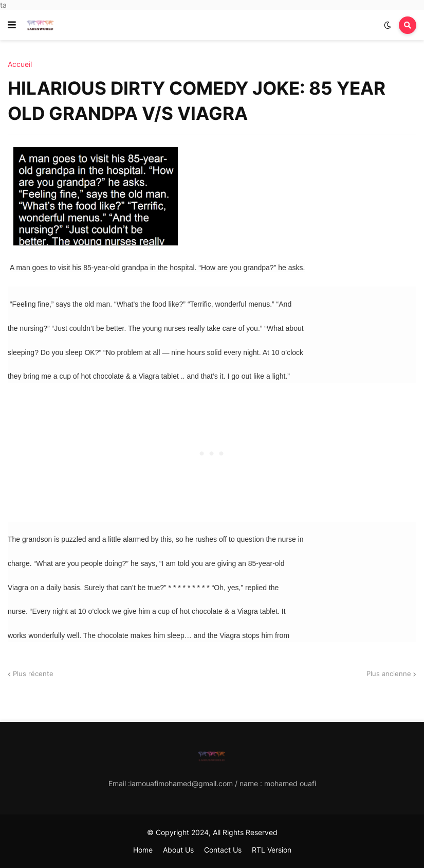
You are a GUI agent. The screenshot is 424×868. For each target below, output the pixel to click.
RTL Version (272, 850)
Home (143, 850)
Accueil (20, 64)
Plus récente (33, 674)
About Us (178, 850)
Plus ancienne (389, 674)
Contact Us (223, 850)
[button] (12, 25)
